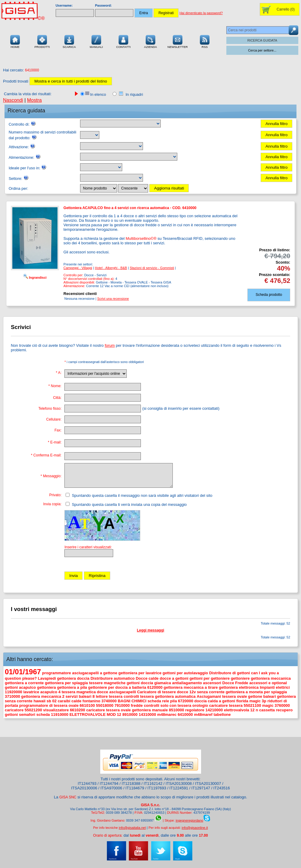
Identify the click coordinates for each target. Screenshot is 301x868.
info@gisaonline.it (195, 828)
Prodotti (42, 41)
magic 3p (258, 701)
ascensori (212, 683)
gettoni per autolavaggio (185, 673)
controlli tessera (139, 696)
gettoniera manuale (150, 710)
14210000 (214, 710)
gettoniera (47, 687)
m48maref (203, 714)
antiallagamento (187, 683)
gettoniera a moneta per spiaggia (256, 692)
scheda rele (158, 701)
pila (173, 701)
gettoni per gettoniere (209, 678)
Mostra (34, 100)
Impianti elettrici (275, 687)
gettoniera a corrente (24, 683)
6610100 (87, 705)
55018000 (105, 705)
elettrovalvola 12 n (241, 710)
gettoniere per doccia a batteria (117, 687)
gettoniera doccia (73, 678)
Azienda (151, 41)
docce (103, 692)
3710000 (12, 696)
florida (242, 701)
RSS (205, 41)
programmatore (57, 673)
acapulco (27, 687)
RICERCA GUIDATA (262, 40)
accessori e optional (268, 683)
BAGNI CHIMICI (132, 701)
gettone (255, 696)
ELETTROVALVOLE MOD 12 (95, 714)
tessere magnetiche (107, 683)
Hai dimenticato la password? (201, 13)
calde (76, 701)
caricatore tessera (226, 705)
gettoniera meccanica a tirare (191, 687)
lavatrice (31, 692)
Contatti (123, 41)
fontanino (91, 701)
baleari (270, 696)
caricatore (14, 710)
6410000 (185, 714)
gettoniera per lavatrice (140, 673)
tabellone (222, 714)
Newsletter (178, 41)
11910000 (60, 714)
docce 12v (186, 692)
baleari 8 (87, 696)
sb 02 (52, 701)
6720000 (186, 701)
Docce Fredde (235, 683)
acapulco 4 (50, 692)
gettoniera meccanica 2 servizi (49, 696)
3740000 (109, 701)
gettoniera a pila (72, 687)
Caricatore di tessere (156, 692)
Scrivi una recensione (113, 299)
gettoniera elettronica (239, 687)
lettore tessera (109, 696)
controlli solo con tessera (168, 705)
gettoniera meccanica (271, 678)
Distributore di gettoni (230, 673)
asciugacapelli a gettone (95, 673)
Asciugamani (209, 696)
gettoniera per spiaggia (66, 683)
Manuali (96, 41)
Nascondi (13, 100)
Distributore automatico (113, 678)
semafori (27, 714)
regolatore (195, 710)
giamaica (163, 683)
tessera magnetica (79, 692)
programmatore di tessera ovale (49, 705)
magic (268, 705)
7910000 (122, 705)
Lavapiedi (47, 678)
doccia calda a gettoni (215, 701)
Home (15, 41)
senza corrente (211, 692)
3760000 (282, 705)
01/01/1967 (23, 672)
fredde (137, 705)
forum (110, 345)
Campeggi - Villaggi (78, 268)
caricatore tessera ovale (108, 710)
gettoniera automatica (175, 696)
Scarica (69, 41)
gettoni (11, 687)
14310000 (147, 714)
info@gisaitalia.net (132, 828)
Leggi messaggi (151, 630)
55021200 (33, 710)
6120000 (155, 687)
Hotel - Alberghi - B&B (111, 268)
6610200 (78, 710)
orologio (200, 705)
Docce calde (147, 678)
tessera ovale (234, 696)
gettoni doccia (140, 683)
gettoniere (240, 678)
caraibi (64, 701)
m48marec (167, 714)
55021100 (253, 705)
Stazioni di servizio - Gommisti (152, 268)
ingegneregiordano (189, 820)
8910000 (130, 714)
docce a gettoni (174, 678)
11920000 (14, 692)
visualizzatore (56, 710)
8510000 (177, 710)
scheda (43, 714)
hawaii (39, 701)
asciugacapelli (123, 692)
